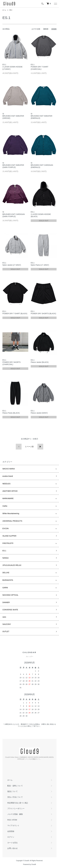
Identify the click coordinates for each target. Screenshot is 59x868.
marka (5, 506)
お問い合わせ (12, 848)
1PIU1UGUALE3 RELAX (12, 565)
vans (4, 617)
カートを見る (12, 843)
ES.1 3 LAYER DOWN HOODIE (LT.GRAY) (12, 67)
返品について (12, 791)
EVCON (6, 528)
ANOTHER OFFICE (10, 491)
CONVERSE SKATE (10, 610)
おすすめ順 (36, 29)
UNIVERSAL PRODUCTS (12, 521)
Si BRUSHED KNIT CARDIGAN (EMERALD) (42, 165)
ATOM (15, 820)
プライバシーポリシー (16, 808)
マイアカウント (13, 825)
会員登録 (11, 831)
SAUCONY (7, 624)
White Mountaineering (11, 513)
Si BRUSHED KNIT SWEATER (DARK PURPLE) (13, 165)
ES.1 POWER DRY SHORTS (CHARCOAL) (12, 362)
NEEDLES (6, 484)
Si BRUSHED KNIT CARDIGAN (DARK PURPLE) (14, 214)
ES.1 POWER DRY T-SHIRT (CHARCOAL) (39, 67)
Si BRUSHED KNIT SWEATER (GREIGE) (13, 116)
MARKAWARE (8, 498)
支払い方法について (15, 797)
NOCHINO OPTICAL (10, 595)
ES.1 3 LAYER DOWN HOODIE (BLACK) (41, 214)
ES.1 (11, 10)
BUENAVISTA (8, 580)
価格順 (46, 29)
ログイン (11, 837)
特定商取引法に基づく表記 (18, 803)
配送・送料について (15, 786)
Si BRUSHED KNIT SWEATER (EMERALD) (41, 116)
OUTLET (6, 631)
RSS (9, 820)
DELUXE (6, 573)
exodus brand (8, 476)
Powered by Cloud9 (30, 864)
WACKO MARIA (9, 469)
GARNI (5, 588)
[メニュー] (55, 4)
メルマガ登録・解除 (15, 814)
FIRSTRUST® (8, 543)
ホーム (4, 10)
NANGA (6, 558)
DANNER (6, 602)
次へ (40, 447)
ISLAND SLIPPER (9, 536)
